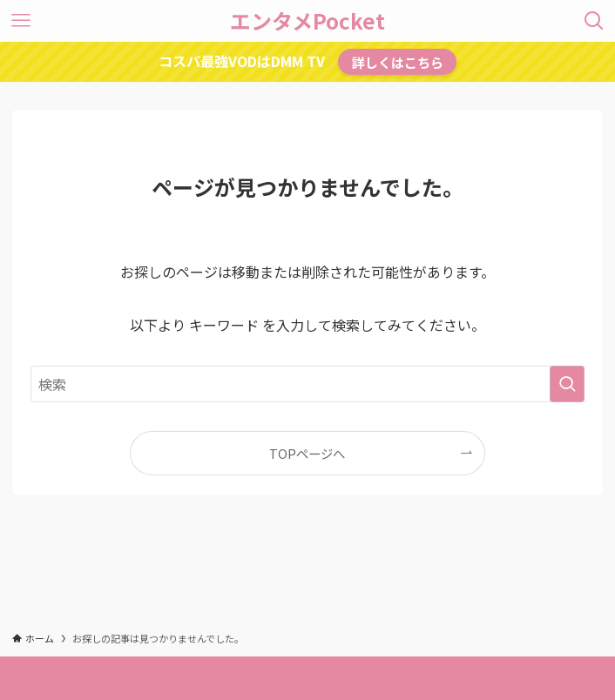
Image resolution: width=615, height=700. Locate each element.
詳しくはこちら (398, 62)
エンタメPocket (307, 21)
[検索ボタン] (594, 21)
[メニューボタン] (21, 21)
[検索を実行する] (567, 384)
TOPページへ (307, 453)
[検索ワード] (307, 384)
